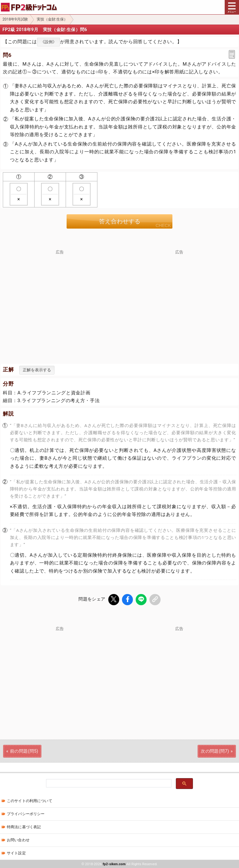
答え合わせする (120, 221)
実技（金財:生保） (52, 19)
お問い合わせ (18, 840)
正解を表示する (37, 370)
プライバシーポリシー (26, 814)
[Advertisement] (60, 298)
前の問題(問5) (24, 751)
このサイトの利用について (30, 801)
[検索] (108, 783)
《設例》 (49, 42)
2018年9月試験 (15, 19)
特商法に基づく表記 (24, 827)
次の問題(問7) (215, 751)
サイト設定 (16, 853)
